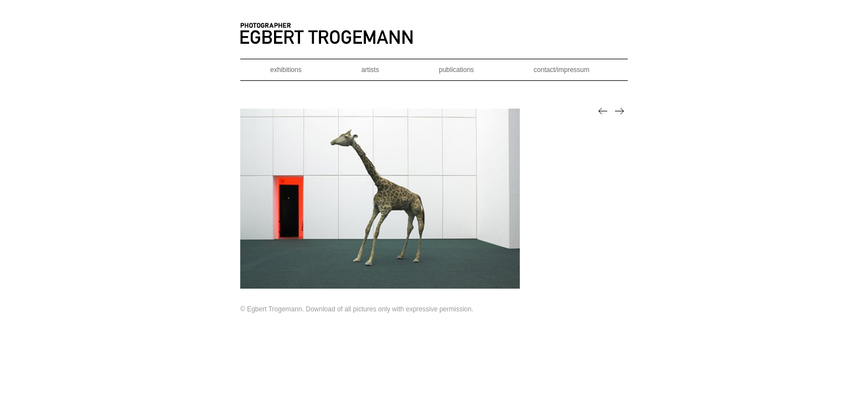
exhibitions (286, 70)
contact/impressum (562, 70)
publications (456, 70)
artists (370, 70)
